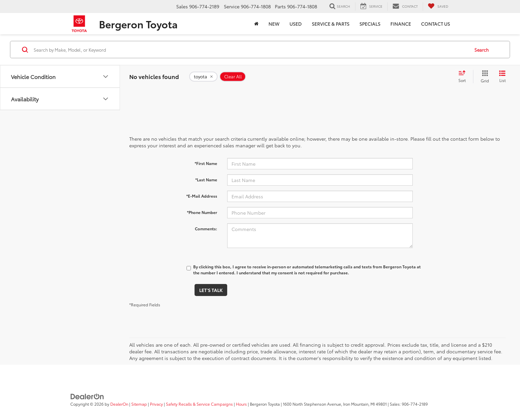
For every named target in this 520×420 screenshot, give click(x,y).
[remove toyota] (203, 77)
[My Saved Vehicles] (438, 6)
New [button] (274, 24)
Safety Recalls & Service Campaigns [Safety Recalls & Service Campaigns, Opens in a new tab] (199, 404)
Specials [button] (370, 24)
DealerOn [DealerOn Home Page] (119, 404)
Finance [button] (401, 24)
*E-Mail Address (202, 196)
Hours (241, 404)
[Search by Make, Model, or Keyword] (251, 50)
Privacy (156, 404)
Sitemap (139, 404)
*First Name (206, 163)
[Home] (256, 24)
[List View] (502, 77)
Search (482, 49)
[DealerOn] (87, 396)
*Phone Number (202, 212)
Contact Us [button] (436, 24)
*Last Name (206, 179)
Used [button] (296, 24)
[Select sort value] (464, 77)
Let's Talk (211, 290)
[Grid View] (484, 77)
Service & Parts (331, 24)
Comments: (206, 228)
